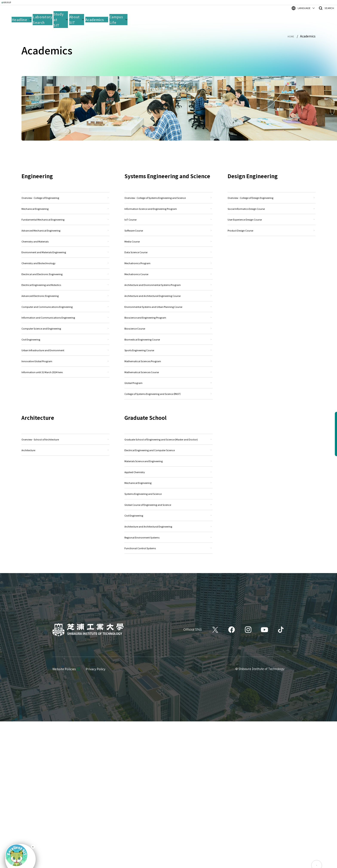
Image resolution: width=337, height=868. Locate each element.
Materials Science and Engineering (168, 576)
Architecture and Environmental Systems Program (168, 325)
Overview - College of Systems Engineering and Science (168, 202)
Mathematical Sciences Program (168, 442)
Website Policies (64, 816)
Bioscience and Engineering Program (168, 384)
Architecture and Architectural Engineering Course (168, 346)
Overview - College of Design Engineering (272, 200)
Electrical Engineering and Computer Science (168, 561)
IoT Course (168, 235)
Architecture (65, 556)
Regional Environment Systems (168, 678)
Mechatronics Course (168, 308)
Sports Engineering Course (168, 427)
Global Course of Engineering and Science (168, 634)
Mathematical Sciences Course (168, 457)
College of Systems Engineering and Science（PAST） (168, 489)
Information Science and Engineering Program (168, 220)
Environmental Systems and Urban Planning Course (168, 366)
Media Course (168, 264)
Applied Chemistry (168, 591)
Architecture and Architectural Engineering (168, 664)
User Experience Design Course (272, 229)
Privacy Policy (96, 816)
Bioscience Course (168, 398)
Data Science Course (168, 278)
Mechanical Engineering (168, 605)
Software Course (168, 249)
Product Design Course (272, 243)
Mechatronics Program (168, 293)
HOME (290, 36)
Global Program (168, 471)
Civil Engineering (168, 649)
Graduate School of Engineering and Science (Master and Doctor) (168, 544)
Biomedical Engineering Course (168, 413)
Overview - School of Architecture (65, 541)
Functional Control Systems (168, 693)
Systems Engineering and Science (168, 620)
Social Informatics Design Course (272, 214)
